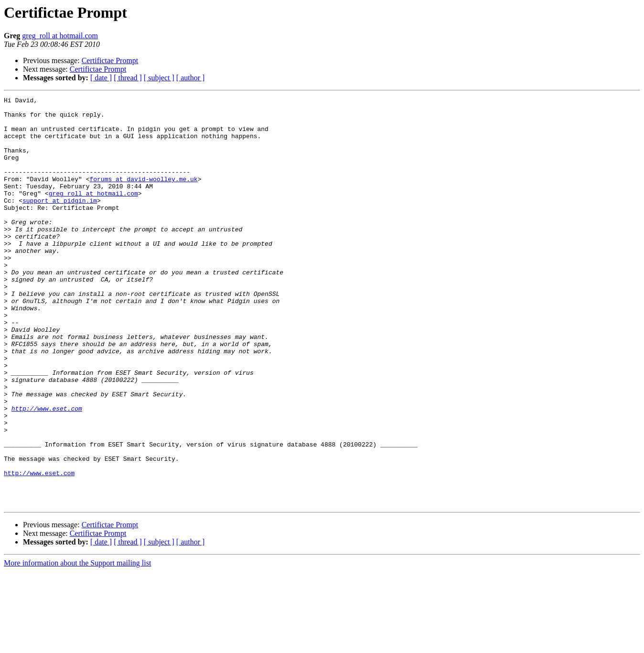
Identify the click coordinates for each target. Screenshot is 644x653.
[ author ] (191, 78)
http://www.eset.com (47, 471)
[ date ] (101, 78)
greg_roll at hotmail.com (60, 36)
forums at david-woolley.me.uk (143, 196)
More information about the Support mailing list (77, 645)
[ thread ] (128, 78)
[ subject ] (159, 78)
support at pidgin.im (60, 222)
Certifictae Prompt (110, 60)
